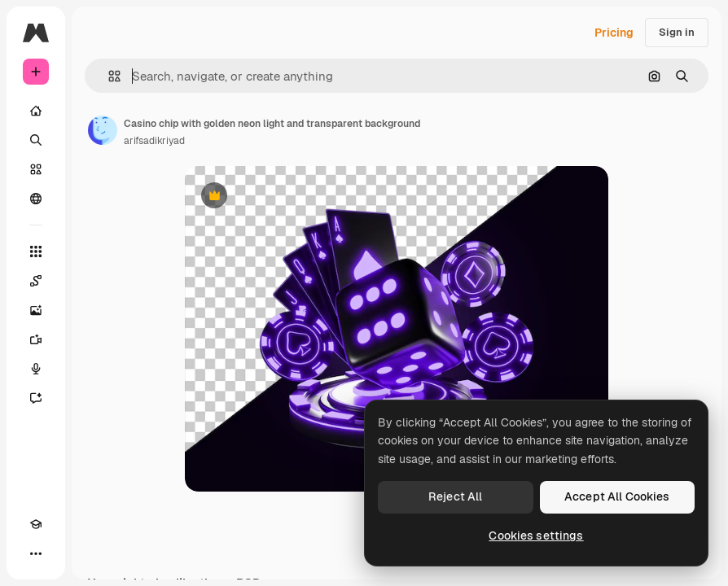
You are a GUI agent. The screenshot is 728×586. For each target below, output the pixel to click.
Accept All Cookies (617, 496)
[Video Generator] (36, 339)
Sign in (677, 32)
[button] (108, 76)
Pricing (614, 33)
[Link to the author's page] (103, 130)
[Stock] (36, 169)
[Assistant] (36, 398)
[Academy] (36, 524)
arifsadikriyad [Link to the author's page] (154, 141)
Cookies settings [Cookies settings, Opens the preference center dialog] (536, 536)
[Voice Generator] (36, 369)
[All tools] (36, 251)
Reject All (455, 496)
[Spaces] (36, 281)
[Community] (36, 199)
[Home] (36, 111)
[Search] (36, 140)
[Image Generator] (36, 310)
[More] (36, 553)
